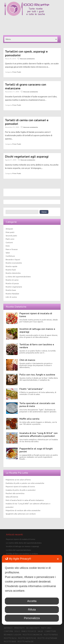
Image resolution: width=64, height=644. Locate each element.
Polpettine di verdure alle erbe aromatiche (23, 510)
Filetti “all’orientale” (31, 389)
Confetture (10, 256)
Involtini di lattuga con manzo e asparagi (37, 330)
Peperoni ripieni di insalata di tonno (36, 315)
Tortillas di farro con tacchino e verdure (37, 346)
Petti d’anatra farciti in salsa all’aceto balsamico (25, 500)
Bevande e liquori (13, 260)
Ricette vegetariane (14, 287)
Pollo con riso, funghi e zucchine (37, 375)
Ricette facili (11, 270)
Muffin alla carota (29, 419)
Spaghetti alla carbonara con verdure (21, 514)
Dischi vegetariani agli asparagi (27, 157)
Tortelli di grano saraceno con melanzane (26, 86)
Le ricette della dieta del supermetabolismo (24, 543)
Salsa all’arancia (12, 497)
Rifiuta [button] (32, 610)
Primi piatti (17, 72)
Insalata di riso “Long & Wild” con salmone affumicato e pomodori (39, 435)
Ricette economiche (14, 263)
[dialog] (32, 590)
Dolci (8, 246)
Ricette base (11, 290)
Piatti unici (10, 239)
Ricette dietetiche (13, 273)
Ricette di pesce (12, 283)
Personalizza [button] (32, 618)
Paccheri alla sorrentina (15, 493)
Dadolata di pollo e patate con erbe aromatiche (25, 483)
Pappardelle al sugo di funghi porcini (36, 450)
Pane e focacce (12, 249)
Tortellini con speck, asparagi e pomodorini (26, 53)
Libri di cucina (11, 297)
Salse (8, 253)
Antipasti (9, 229)
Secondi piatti (11, 236)
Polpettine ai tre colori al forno (18, 480)
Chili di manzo (27, 360)
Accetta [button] (32, 601)
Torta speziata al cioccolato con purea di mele (37, 405)
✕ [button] (58, 559)
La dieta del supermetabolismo (18, 277)
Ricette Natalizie (12, 294)
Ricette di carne (12, 280)
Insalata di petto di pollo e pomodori (21, 490)
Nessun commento (27, 59)
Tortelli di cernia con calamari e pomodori (27, 122)
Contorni (9, 243)
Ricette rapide (11, 266)
